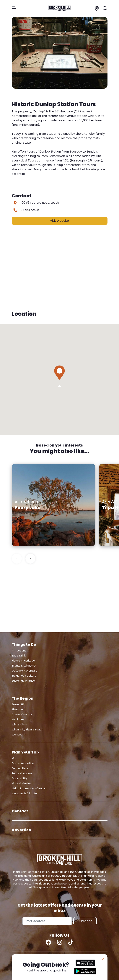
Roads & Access (22, 773)
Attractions (19, 651)
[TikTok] (71, 942)
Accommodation (23, 763)
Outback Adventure (25, 671)
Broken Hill (18, 704)
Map (14, 758)
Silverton (17, 709)
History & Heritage (23, 661)
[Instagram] (60, 942)
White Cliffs (19, 725)
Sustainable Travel (24, 681)
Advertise (21, 830)
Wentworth (19, 735)
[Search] (105, 8)
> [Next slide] (30, 558)
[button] (60, 373)
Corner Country (22, 714)
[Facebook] (48, 942)
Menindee (18, 719)
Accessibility (20, 778)
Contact (20, 811)
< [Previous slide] (17, 558)
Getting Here (20, 768)
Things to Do (24, 644)
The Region (23, 698)
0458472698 (30, 210)
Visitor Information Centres (29, 788)
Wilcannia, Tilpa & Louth (27, 730)
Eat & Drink (19, 656)
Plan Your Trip (25, 752)
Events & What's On (25, 666)
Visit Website (60, 221)
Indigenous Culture (24, 676)
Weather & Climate (24, 793)
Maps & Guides (21, 783)
